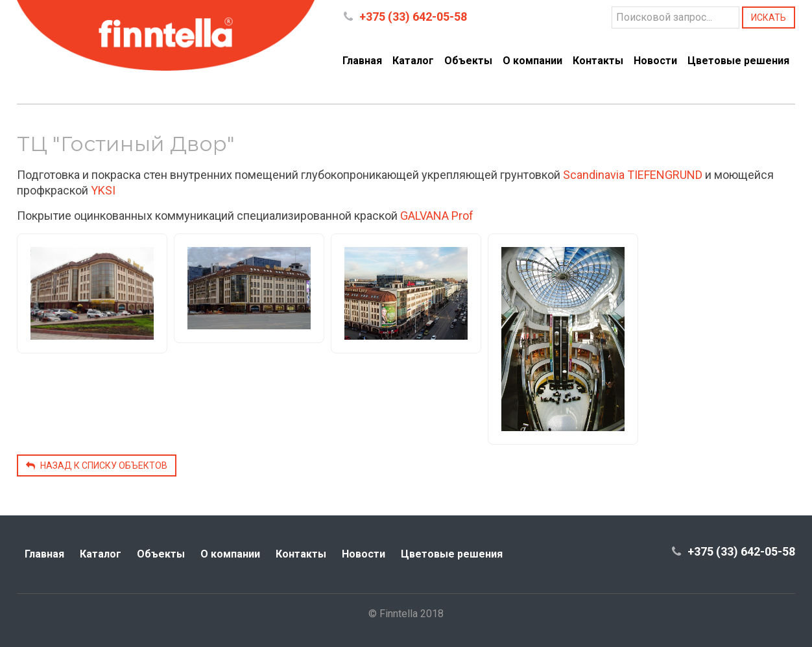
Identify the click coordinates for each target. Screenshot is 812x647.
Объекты (468, 61)
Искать (769, 18)
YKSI (103, 190)
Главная (362, 61)
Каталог (413, 61)
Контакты (598, 61)
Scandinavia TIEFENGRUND (633, 175)
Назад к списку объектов (97, 465)
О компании (532, 61)
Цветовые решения (738, 61)
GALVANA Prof (437, 216)
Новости (655, 61)
